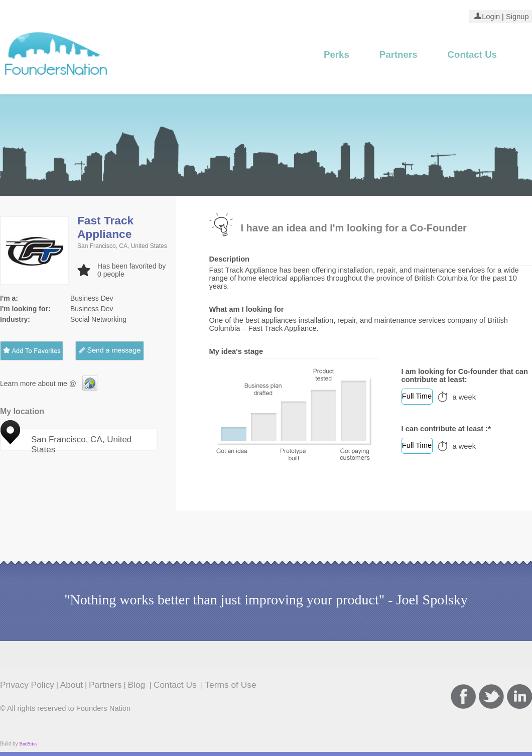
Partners (398, 54)
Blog (138, 685)
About (72, 685)
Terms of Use (230, 685)
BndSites (28, 744)
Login (491, 17)
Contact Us (472, 54)
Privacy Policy (27, 685)
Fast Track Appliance (105, 227)
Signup (516, 17)
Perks (337, 54)
